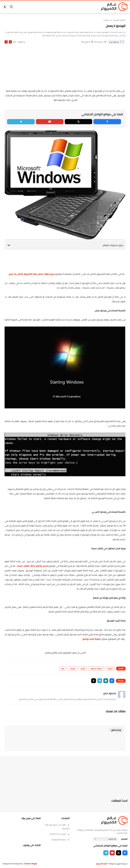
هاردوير (28, 7)
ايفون (41, 7)
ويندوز (85, 7)
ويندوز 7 (72, 669)
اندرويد (47, 7)
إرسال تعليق (116, 730)
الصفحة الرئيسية (119, 20)
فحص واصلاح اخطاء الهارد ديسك (32, 566)
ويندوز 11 (78, 7)
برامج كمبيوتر (93, 7)
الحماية (64, 7)
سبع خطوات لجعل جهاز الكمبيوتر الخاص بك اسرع (32, 274)
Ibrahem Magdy (31, 864)
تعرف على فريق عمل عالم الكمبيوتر (57, 827)
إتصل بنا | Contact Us (60, 834)
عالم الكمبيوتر (101, 864)
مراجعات (35, 7)
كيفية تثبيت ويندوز (92, 639)
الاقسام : (124, 839)
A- (6, 42)
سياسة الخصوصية (61, 840)
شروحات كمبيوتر (96, 669)
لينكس (58, 7)
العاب (52, 7)
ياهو (63, 669)
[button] (112, 681)
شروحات (106, 20)
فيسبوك (71, 7)
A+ (10, 42)
